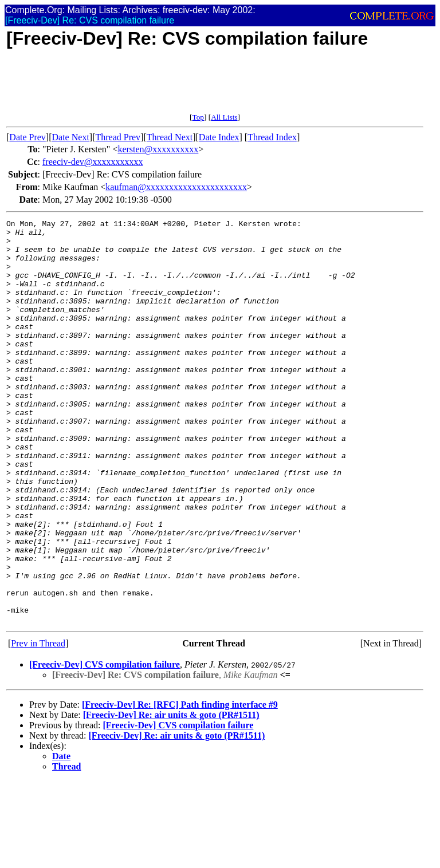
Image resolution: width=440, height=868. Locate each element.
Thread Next (170, 137)
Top (198, 117)
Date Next (71, 137)
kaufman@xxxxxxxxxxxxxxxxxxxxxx (176, 187)
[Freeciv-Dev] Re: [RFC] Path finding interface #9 (180, 785)
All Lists (224, 117)
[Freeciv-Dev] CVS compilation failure (105, 745)
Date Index (219, 137)
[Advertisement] (215, 87)
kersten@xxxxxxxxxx (158, 149)
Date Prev (27, 137)
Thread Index (272, 137)
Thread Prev (118, 137)
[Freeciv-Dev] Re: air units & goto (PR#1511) (171, 796)
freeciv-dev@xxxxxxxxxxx (93, 162)
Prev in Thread (38, 724)
